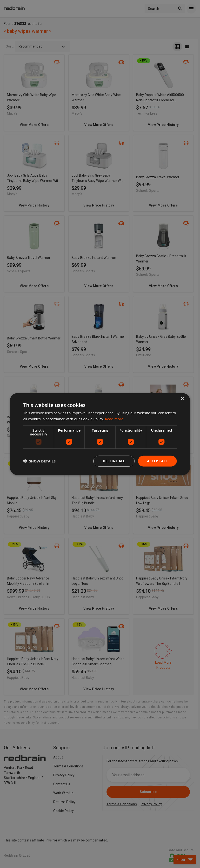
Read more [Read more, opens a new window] (114, 419)
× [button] (182, 399)
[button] (40, 461)
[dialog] (100, 434)
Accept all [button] (157, 461)
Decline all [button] (114, 461)
